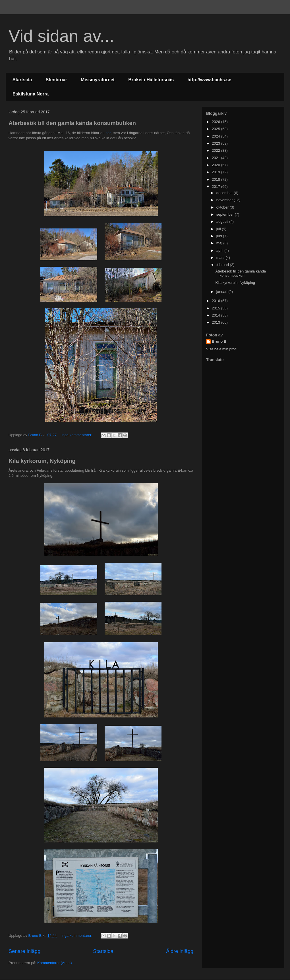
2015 (217, 308)
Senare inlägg (24, 951)
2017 (217, 187)
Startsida (22, 80)
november (225, 200)
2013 (217, 322)
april (220, 250)
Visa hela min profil (222, 349)
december (225, 193)
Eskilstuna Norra (31, 94)
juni (220, 236)
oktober (223, 207)
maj (220, 243)
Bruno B (219, 341)
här (108, 133)
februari (223, 265)
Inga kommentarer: (77, 435)
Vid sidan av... (61, 36)
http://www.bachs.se (209, 80)
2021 (217, 158)
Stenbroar (56, 80)
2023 (217, 143)
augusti (223, 221)
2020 (217, 165)
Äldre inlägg (180, 951)
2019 (217, 172)
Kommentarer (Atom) (54, 963)
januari (222, 292)
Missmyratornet (98, 80)
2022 (217, 150)
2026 (217, 122)
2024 (217, 136)
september (226, 214)
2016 (217, 301)
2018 (217, 179)
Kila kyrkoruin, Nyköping (42, 461)
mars (221, 258)
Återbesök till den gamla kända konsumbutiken (72, 123)
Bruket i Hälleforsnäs (151, 80)
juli (219, 229)
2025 (217, 129)
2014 (217, 315)
